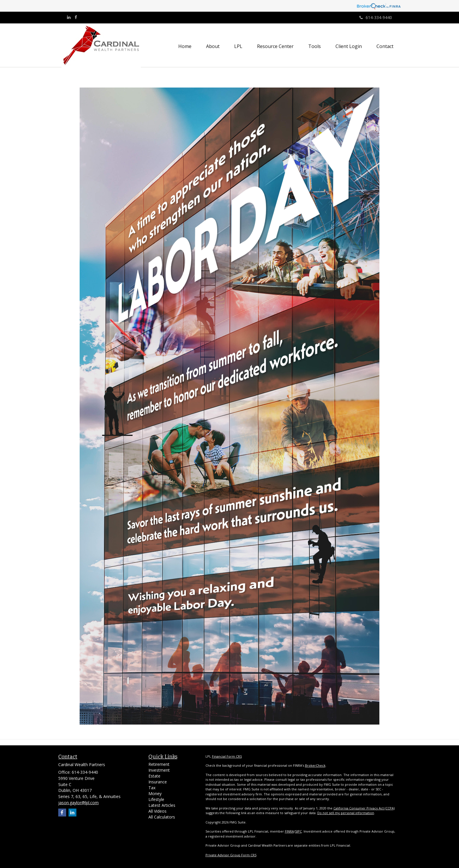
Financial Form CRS (227, 756)
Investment (159, 770)
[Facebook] (76, 17)
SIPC (298, 831)
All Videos (157, 811)
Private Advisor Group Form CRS (231, 855)
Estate (154, 776)
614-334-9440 (376, 17)
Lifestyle (156, 799)
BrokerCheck (315, 765)
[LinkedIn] (69, 17)
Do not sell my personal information (346, 813)
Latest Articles (162, 805)
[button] (213, 46)
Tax (152, 788)
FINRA (289, 831)
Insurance (158, 782)
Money (155, 793)
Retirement (159, 764)
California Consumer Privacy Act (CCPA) (364, 808)
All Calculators (162, 817)
